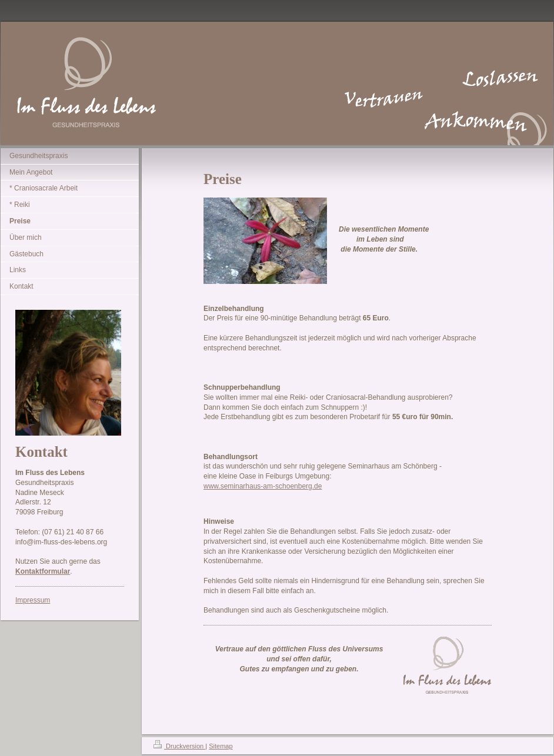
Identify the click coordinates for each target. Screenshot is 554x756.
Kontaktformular (43, 571)
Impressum (33, 600)
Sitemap (221, 746)
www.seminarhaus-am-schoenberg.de (263, 486)
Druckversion (179, 746)
